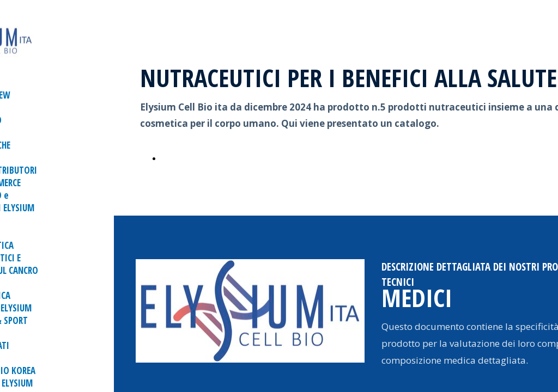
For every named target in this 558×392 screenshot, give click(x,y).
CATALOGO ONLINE (200, 158)
